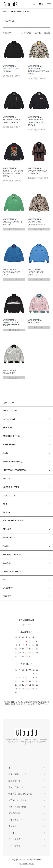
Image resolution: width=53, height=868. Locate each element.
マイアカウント (15, 820)
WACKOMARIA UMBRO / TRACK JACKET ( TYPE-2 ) (37, 272)
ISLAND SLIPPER (11, 487)
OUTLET (7, 596)
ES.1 (5, 504)
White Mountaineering (12, 462)
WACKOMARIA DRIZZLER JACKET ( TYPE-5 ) (12, 222)
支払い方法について (17, 787)
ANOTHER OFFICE (12, 436)
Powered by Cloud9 (26, 864)
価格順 (38, 33)
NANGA (6, 512)
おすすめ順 (26, 33)
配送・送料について (17, 774)
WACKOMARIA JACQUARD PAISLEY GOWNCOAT (38, 171)
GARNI (6, 546)
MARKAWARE (9, 444)
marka (6, 453)
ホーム (5, 11)
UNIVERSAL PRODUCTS (14, 470)
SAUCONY (8, 588)
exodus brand (9, 419)
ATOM (17, 813)
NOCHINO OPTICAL (12, 555)
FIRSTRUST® (9, 496)
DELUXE (7, 529)
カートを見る (14, 839)
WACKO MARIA (16, 11)
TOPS (27, 11)
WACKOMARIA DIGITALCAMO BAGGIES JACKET (37, 222)
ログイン (12, 833)
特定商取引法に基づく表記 (20, 794)
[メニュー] (49, 4)
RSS (11, 813)
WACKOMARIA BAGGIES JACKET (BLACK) (11, 69)
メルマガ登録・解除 (17, 807)
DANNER (7, 563)
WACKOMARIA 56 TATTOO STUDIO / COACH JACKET (13, 120)
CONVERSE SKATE (12, 571)
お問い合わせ (14, 846)
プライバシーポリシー (18, 800)
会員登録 (12, 826)
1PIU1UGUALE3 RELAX (14, 521)
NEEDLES (7, 428)
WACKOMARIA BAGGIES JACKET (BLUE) (11, 272)
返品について (14, 781)
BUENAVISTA (9, 538)
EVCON (6, 479)
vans (5, 580)
